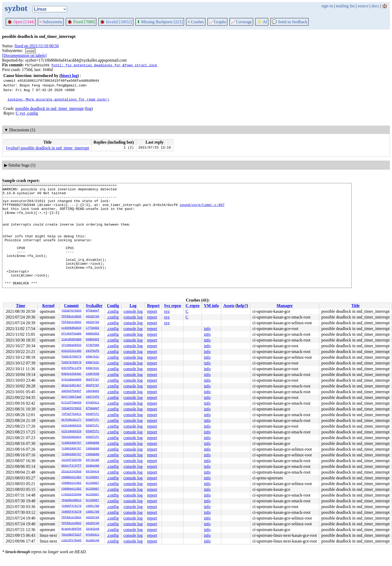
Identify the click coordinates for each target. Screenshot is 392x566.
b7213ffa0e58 (71, 403)
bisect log (69, 76)
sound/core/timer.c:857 (202, 209)
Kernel (48, 306)
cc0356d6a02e (71, 328)
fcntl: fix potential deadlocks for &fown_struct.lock (104, 65)
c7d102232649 (71, 495)
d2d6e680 (93, 466)
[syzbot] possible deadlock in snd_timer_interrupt (47, 148)
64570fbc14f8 (71, 368)
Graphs (217, 22)
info (207, 329)
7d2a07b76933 (71, 311)
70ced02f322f (71, 535)
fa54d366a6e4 (71, 437)
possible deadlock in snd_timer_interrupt (50, 108)
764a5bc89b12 (71, 500)
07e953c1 (93, 403)
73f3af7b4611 (71, 414)
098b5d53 (93, 334)
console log (133, 311)
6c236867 (93, 477)
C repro (192, 306)
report (152, 311)
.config (32, 113)
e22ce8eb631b (71, 426)
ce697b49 (93, 374)
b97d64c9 (93, 472)
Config (113, 306)
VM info (211, 306)
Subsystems (51, 22)
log (89, 108)
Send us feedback (289, 22)
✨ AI (262, 22)
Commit (71, 306)
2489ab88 (93, 443)
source (363, 6)
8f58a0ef (93, 311)
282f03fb (93, 351)
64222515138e (71, 351)
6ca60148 (93, 541)
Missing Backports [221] (160, 22)
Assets (229, 306)
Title (355, 306)
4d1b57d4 (93, 317)
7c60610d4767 (71, 443)
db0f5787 (93, 380)
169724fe (93, 397)
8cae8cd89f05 (71, 529)
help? (242, 306)
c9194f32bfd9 (71, 460)
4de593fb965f (71, 391)
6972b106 (93, 460)
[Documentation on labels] (24, 55)
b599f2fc (93, 414)
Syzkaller (94, 306)
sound (30, 51)
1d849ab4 (93, 391)
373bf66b (93, 345)
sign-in (327, 6)
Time (20, 306)
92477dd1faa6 (71, 397)
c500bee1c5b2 (71, 477)
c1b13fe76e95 (71, 541)
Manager (285, 306)
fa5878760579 (71, 357)
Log (133, 306)
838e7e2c (93, 357)
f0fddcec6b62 (71, 317)
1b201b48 (93, 529)
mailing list (345, 6)
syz (22, 113)
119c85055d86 (71, 340)
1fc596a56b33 (71, 345)
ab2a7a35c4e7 (71, 386)
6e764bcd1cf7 (71, 420)
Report (153, 306)
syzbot (16, 8)
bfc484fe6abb (71, 334)
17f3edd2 (93, 328)
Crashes (196, 22)
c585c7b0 (93, 506)
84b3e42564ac (71, 374)
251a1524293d (71, 472)
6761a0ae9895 (71, 380)
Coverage (241, 22)
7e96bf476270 (71, 506)
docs (375, 6)
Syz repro (173, 306)
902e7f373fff (71, 466)
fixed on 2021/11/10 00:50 (37, 46)
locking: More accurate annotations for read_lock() (58, 99)
